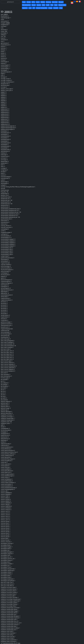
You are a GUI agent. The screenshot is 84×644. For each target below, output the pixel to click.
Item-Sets (55, 2)
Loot (30, 8)
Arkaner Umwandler (42, 8)
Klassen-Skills (62, 5)
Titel (52, 5)
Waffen (43, 2)
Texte (24, 2)
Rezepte (61, 2)
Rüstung (48, 2)
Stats (56, 5)
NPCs (33, 2)
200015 (8, 12)
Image (50, 8)
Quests (39, 5)
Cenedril (56, 8)
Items (38, 2)
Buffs (48, 5)
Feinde (29, 2)
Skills (43, 5)
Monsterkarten (26, 5)
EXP (34, 8)
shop (61, 8)
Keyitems (25, 8)
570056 (8, 23)
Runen (34, 5)
